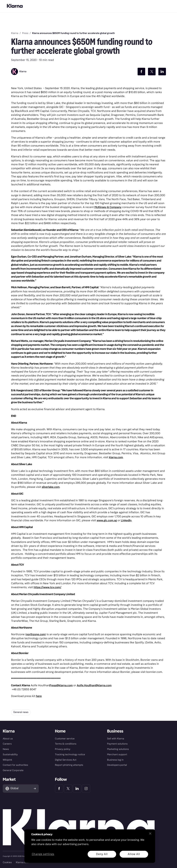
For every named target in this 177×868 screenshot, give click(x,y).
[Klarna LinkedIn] (77, 789)
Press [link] (25, 33)
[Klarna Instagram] (86, 789)
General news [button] (21, 712)
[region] (90, 846)
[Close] (150, 834)
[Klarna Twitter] (68, 789)
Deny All (102, 854)
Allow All (134, 854)
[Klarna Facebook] (59, 789)
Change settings (43, 854)
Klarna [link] (15, 33)
